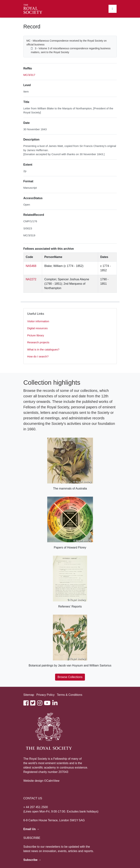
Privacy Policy (46, 695)
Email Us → (31, 829)
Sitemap (29, 695)
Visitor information (38, 321)
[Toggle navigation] (113, 9)
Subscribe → (32, 860)
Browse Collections (70, 677)
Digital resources (38, 328)
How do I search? (38, 356)
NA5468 (31, 266)
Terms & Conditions (70, 695)
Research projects (38, 342)
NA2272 (31, 279)
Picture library (36, 335)
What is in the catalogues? (43, 349)
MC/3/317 (29, 75)
